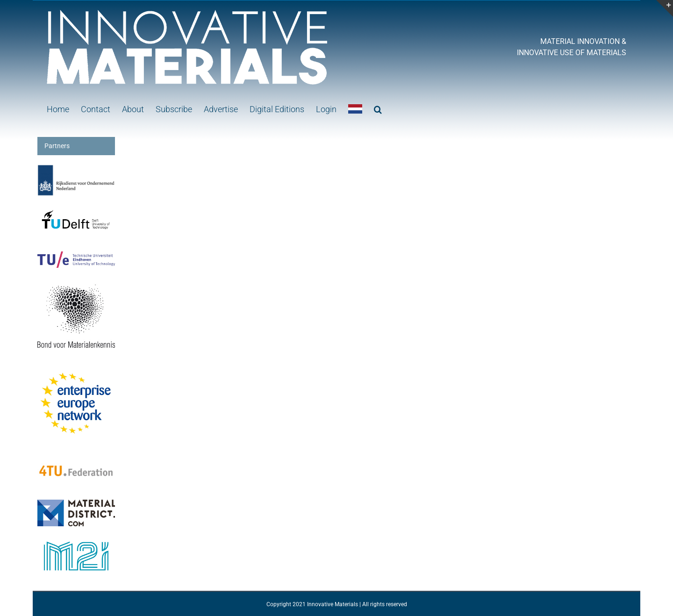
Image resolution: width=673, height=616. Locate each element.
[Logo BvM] (76, 282)
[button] (378, 108)
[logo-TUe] (76, 256)
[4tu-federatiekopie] (76, 456)
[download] (76, 369)
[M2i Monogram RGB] (76, 540)
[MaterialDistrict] (76, 504)
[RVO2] (76, 169)
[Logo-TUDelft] (76, 210)
